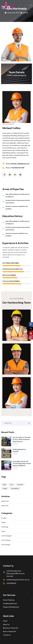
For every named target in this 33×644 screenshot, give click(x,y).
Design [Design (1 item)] (5, 488)
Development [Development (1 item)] (15, 488)
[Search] (29, 423)
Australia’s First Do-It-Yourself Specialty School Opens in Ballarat (22, 463)
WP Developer (6, 545)
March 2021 (5, 506)
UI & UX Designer (7, 536)
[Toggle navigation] (31, 5)
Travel (3, 531)
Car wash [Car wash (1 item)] (20, 485)
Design (3, 522)
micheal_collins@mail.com (18, 164)
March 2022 (5, 501)
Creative (4, 518)
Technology (5, 527)
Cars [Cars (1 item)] (12, 485)
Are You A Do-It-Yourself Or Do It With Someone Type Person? (21, 439)
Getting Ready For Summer (19, 450)
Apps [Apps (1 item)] (4, 485)
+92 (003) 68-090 (15, 168)
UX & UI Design (6, 540)
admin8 (25, 13)
